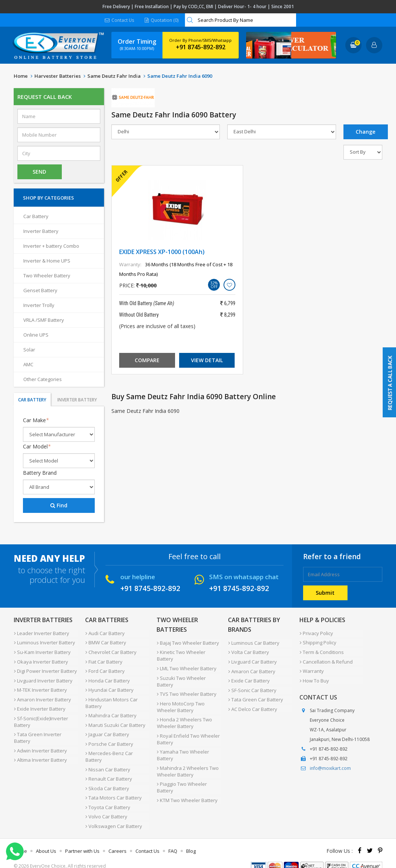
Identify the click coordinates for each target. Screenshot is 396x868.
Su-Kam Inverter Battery (42, 651)
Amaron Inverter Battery (42, 695)
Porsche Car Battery (109, 738)
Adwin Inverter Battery (40, 744)
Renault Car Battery (108, 771)
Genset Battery (40, 291)
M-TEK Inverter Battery (40, 687)
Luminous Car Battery (254, 643)
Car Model (37, 447)
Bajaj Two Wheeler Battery (188, 643)
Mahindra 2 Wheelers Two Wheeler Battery (187, 766)
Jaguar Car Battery (107, 729)
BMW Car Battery (105, 642)
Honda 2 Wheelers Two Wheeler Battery (184, 720)
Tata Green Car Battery (255, 696)
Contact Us (120, 20)
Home (21, 76)
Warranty (311, 669)
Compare (147, 360)
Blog (191, 840)
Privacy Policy (316, 633)
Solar (29, 350)
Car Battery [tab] (32, 400)
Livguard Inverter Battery (43, 678)
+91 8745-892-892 (201, 47)
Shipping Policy (318, 642)
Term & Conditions (321, 651)
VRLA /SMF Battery (44, 320)
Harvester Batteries (58, 76)
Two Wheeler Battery (47, 276)
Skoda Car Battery (107, 780)
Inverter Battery (41, 231)
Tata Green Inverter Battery (37, 732)
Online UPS (36, 335)
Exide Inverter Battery (39, 704)
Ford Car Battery (105, 669)
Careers (118, 840)
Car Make (36, 420)
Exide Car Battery (249, 678)
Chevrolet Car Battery (111, 651)
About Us (46, 840)
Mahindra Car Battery (111, 711)
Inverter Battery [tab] (77, 400)
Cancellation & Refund (326, 660)
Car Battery (36, 217)
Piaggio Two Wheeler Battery (182, 782)
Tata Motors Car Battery (113, 789)
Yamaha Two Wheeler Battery (183, 751)
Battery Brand (40, 473)
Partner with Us (82, 840)
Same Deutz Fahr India (114, 76)
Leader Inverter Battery (41, 633)
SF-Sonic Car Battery (252, 687)
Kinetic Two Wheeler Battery (181, 655)
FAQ (173, 840)
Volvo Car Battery (106, 807)
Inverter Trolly (39, 306)
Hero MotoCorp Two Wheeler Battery (180, 704)
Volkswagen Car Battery (113, 815)
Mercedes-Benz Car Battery (109, 750)
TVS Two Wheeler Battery (186, 692)
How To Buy (314, 678)
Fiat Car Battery (104, 660)
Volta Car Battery (248, 652)
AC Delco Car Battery (252, 705)
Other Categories (43, 380)
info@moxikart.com (330, 765)
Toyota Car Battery (108, 798)
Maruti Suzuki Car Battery (115, 720)
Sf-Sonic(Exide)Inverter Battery (41, 717)
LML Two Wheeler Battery (186, 667)
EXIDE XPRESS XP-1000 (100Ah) (162, 252)
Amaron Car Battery (251, 670)
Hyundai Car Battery (109, 687)
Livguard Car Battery (252, 661)
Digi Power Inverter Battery (45, 669)
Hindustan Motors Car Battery (111, 699)
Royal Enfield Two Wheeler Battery (188, 735)
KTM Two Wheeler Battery (187, 794)
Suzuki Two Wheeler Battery (181, 680)
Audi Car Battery (105, 633)
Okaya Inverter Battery (41, 660)
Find (59, 506)
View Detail (207, 360)
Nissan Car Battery (108, 762)
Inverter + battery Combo (51, 246)
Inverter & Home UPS (47, 261)
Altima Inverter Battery (40, 753)
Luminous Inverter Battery (44, 642)
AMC (28, 365)
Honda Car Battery (107, 678)
